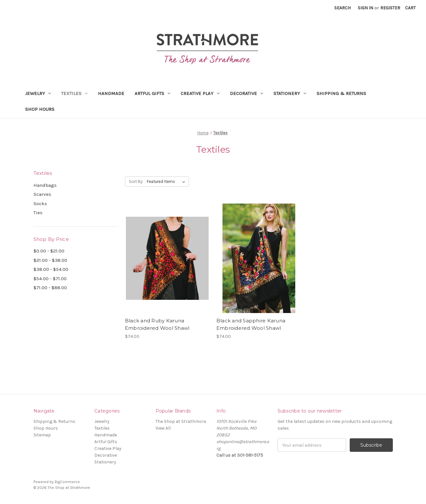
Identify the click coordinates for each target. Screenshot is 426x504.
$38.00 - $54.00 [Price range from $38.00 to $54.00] (51, 269)
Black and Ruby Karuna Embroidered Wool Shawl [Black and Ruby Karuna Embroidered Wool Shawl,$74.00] (157, 324)
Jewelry (38, 93)
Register (390, 8)
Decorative (246, 93)
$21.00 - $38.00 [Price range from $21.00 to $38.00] (50, 260)
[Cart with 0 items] (410, 8)
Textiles (74, 93)
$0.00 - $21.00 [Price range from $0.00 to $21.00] (49, 251)
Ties (38, 213)
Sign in (365, 8)
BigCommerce (67, 482)
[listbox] (167, 182)
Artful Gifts (152, 93)
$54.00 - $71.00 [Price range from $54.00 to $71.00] (50, 279)
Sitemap (42, 435)
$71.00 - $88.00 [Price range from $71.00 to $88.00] (50, 288)
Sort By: (136, 181)
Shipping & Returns (341, 93)
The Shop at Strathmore (181, 421)
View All (163, 428)
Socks (40, 204)
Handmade (111, 93)
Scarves (42, 194)
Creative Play (200, 93)
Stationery (290, 93)
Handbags (45, 185)
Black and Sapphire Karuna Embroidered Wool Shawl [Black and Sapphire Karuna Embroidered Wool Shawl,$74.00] (251, 324)
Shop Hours (40, 109)
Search (342, 8)
